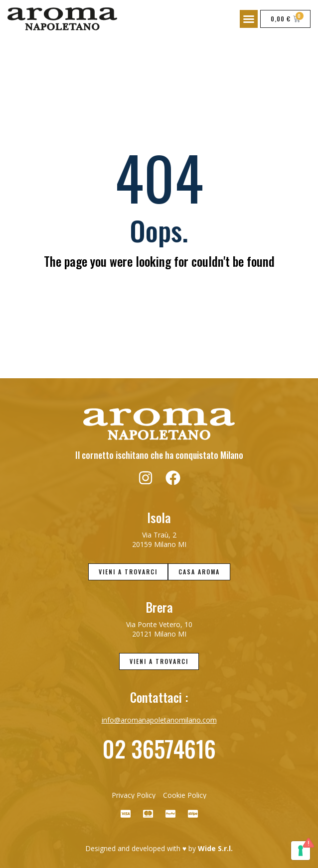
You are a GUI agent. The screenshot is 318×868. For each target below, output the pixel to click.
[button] (249, 19)
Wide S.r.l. (215, 848)
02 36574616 (159, 748)
